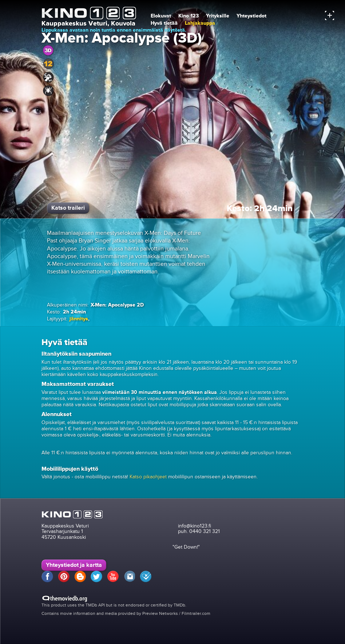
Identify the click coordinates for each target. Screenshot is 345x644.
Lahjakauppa (200, 23)
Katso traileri (68, 208)
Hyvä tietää (164, 23)
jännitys (79, 319)
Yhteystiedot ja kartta (74, 565)
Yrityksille (218, 16)
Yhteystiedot (251, 16)
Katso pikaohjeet (148, 477)
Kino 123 (189, 16)
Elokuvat (161, 16)
